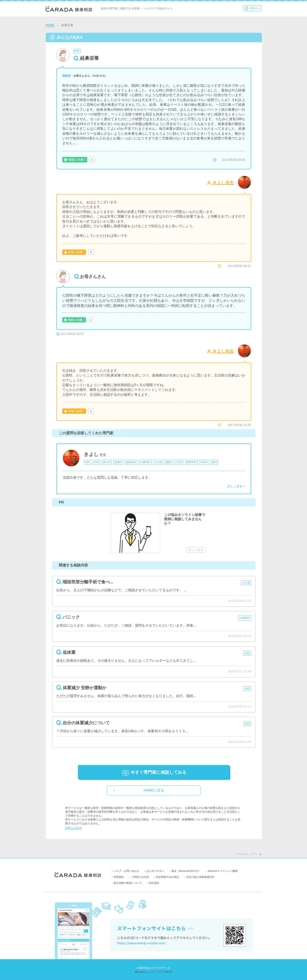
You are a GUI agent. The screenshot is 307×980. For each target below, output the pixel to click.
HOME (50, 25)
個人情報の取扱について (128, 883)
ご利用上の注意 (140, 877)
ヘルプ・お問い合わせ (126, 871)
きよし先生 (223, 183)
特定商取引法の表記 (168, 877)
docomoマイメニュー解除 (223, 871)
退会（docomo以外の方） (186, 871)
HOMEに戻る (154, 790)
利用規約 (119, 877)
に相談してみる (159, 772)
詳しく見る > (236, 486)
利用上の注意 (73, 828)
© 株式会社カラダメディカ (153, 968)
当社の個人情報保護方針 (200, 877)
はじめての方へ (155, 871)
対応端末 (154, 883)
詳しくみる (196, 550)
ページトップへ (247, 854)
